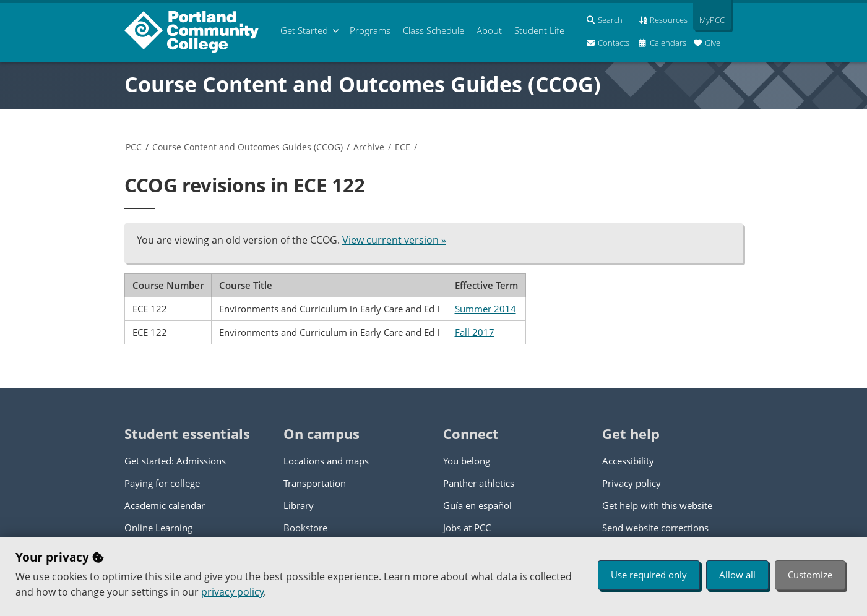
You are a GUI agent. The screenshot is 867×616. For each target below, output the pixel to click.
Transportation (315, 483)
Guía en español (477, 505)
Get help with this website (657, 505)
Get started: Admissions (175, 461)
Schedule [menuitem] (433, 30)
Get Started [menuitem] (304, 30)
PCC (134, 147)
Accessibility (628, 461)
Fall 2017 (475, 332)
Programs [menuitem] (370, 30)
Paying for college (162, 483)
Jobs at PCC (467, 528)
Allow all (737, 575)
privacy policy (232, 592)
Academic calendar (165, 505)
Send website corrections (655, 528)
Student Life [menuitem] (539, 30)
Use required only (649, 575)
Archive (369, 147)
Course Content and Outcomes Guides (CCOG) (363, 84)
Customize (810, 575)
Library (299, 505)
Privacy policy (632, 483)
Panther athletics (479, 483)
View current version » (394, 240)
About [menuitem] (489, 30)
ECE (403, 147)
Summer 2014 (485, 309)
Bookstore (305, 528)
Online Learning (158, 528)
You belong (467, 461)
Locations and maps (326, 461)
